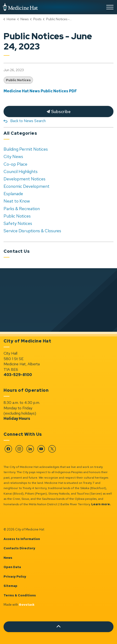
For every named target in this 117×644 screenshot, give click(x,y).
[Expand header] (110, 7)
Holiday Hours (17, 419)
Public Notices (18, 80)
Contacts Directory (19, 548)
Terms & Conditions (20, 595)
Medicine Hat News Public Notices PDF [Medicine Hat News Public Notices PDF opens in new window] (40, 91)
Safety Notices (18, 223)
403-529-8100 (18, 375)
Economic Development (27, 186)
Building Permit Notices (26, 149)
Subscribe (58, 111)
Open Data (12, 567)
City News (13, 156)
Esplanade (13, 194)
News (8, 558)
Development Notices (24, 179)
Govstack (27, 605)
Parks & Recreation (22, 209)
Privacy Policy (15, 577)
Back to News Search (28, 121)
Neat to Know (17, 201)
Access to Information (22, 539)
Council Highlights (21, 171)
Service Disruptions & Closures (32, 231)
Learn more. (101, 504)
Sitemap (10, 586)
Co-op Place (15, 164)
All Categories (20, 133)
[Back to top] (58, 627)
